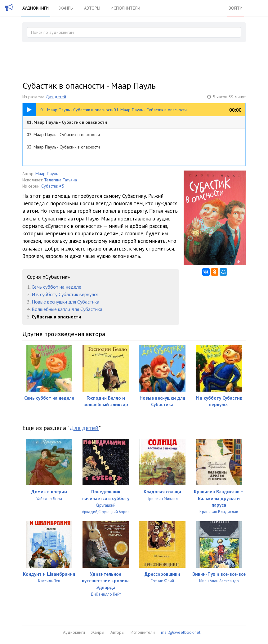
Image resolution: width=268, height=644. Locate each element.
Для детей (56, 97)
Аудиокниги (36, 8)
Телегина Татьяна (60, 180)
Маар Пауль (47, 174)
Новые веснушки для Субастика (65, 302)
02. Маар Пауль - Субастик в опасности (63, 135)
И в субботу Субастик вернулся (65, 294)
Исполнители (125, 8)
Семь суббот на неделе (56, 287)
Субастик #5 (53, 186)
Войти (236, 8)
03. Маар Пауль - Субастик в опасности (63, 147)
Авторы (92, 8)
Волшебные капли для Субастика (67, 309)
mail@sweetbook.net (181, 632)
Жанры (66, 8)
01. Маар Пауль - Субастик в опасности (67, 122)
